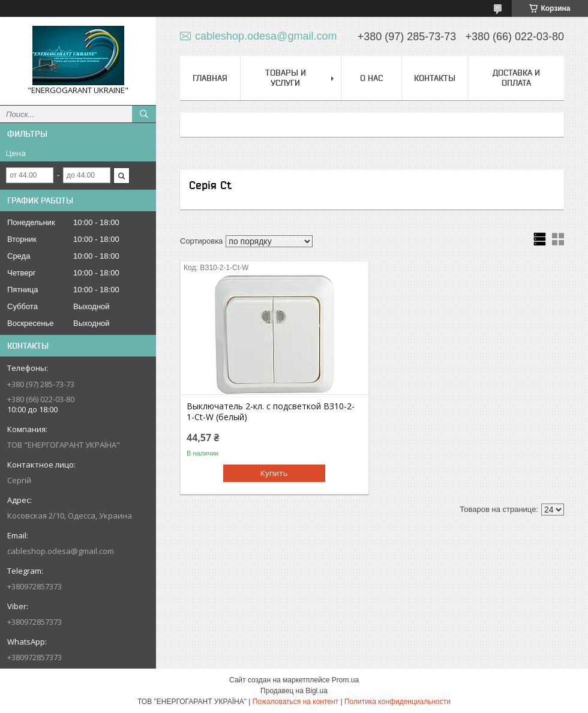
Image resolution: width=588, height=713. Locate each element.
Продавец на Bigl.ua (294, 691)
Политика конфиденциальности (397, 702)
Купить (274, 473)
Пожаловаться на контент (295, 702)
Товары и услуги (286, 78)
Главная (210, 78)
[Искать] (144, 114)
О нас (371, 78)
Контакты (435, 78)
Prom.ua (345, 680)
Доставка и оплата (516, 78)
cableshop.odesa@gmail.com (61, 551)
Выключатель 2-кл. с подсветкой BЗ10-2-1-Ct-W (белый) (271, 412)
